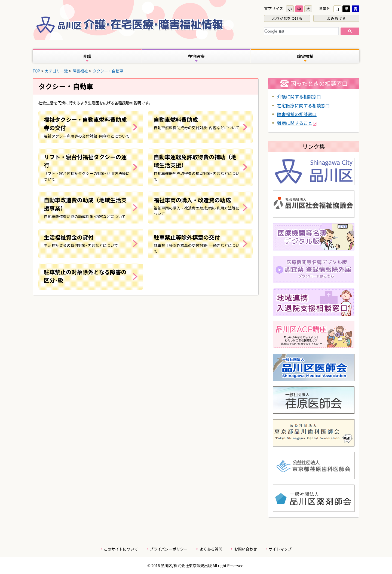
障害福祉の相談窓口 (297, 114)
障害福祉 (80, 71)
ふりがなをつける (287, 18)
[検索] (301, 32)
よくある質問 (211, 549)
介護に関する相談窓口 (299, 96)
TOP (36, 71)
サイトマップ (280, 549)
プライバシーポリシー (169, 549)
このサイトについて (121, 549)
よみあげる (336, 18)
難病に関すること (297, 123)
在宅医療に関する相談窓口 (303, 105)
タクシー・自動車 (108, 71)
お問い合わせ (246, 549)
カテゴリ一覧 (56, 71)
